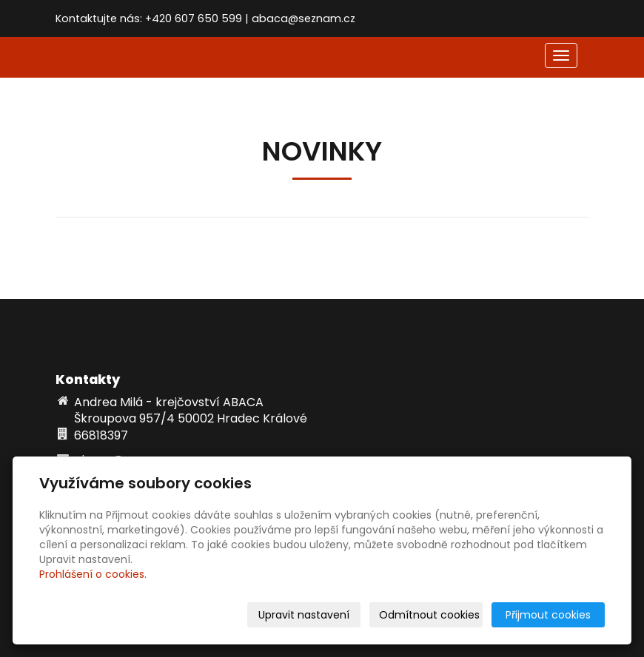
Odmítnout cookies (429, 615)
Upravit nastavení (304, 615)
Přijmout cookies (548, 615)
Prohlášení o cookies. (93, 574)
